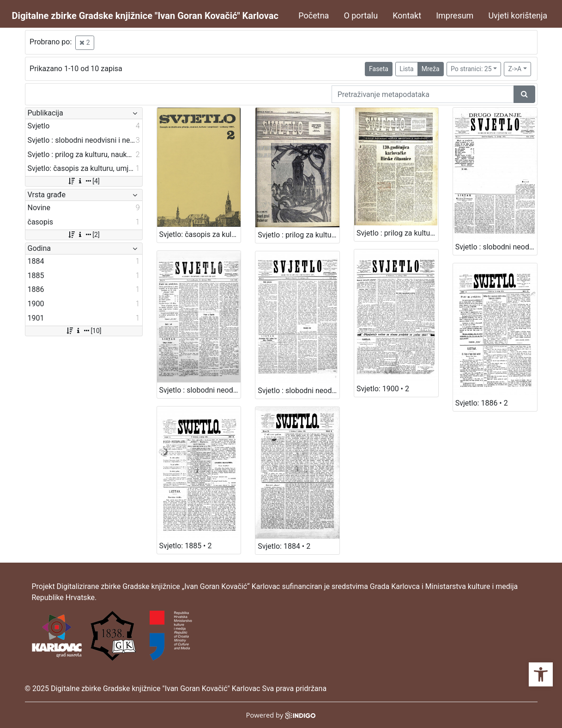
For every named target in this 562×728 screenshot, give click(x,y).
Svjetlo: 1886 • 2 (482, 403)
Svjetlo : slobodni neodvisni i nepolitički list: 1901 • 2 (299, 391)
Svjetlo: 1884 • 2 (284, 546)
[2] (83, 235)
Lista (406, 69)
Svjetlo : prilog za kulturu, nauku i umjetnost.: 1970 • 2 (299, 235)
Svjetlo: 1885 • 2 (186, 546)
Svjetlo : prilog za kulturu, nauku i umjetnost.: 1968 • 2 (397, 233)
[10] (83, 331)
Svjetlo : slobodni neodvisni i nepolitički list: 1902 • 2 (496, 247)
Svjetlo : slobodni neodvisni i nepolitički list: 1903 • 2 (200, 390)
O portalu (361, 15)
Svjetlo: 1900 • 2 (383, 389)
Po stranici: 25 (471, 69)
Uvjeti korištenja (518, 15)
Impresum (455, 15)
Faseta (379, 69)
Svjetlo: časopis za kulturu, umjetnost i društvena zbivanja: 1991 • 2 (200, 234)
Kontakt (407, 15)
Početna (314, 15)
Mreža (431, 69)
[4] (83, 181)
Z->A (515, 69)
